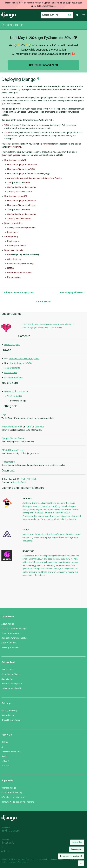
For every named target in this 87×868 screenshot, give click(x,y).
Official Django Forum (13, 450)
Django (8, 15)
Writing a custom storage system (18, 292)
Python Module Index (14, 377)
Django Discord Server (13, 438)
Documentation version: (71, 856)
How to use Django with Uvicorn (22, 205)
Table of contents (12, 368)
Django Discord (8, 715)
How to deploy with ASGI (16, 196)
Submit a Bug (8, 679)
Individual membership (12, 688)
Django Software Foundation (15, 638)
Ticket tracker (8, 462)
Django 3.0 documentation (16, 391)
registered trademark (75, 859)
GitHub (5, 742)
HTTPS (10, 268)
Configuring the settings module (22, 187)
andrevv (8, 851)
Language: (77, 849)
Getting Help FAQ (9, 711)
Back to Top (43, 302)
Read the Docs (19, 482)
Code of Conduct (9, 643)
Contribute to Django (11, 674)
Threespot (8, 843)
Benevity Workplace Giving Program (18, 802)
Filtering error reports (17, 246)
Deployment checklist (14, 250)
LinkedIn (5, 761)
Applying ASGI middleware (19, 219)
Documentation (12, 25)
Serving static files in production (22, 228)
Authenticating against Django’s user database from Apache (34, 178)
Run (23, 255)
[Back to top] (81, 863)
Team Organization (10, 633)
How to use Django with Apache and (29, 174)
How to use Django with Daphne (22, 201)
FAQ (4, 415)
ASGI (7, 133)
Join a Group (7, 670)
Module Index (15, 427)
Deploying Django (12, 345)
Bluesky (5, 756)
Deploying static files (14, 223)
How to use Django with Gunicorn (22, 165)
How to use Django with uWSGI (21, 169)
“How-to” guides (15, 396)
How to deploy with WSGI (16, 160)
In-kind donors (11, 831)
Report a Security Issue (12, 684)
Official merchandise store (13, 797)
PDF (29, 479)
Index (4, 427)
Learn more (12, 232)
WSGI (7, 125)
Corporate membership (12, 792)
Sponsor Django (9, 788)
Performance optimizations (20, 273)
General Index (11, 373)
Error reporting (11, 237)
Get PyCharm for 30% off (43, 65)
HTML (23, 479)
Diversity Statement (10, 647)
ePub (34, 479)
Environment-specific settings (21, 264)
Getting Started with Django (14, 629)
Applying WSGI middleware (19, 192)
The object (19, 183)
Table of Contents (35, 427)
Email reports (13, 241)
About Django (8, 624)
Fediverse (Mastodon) (11, 752)
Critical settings (14, 259)
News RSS (6, 766)
